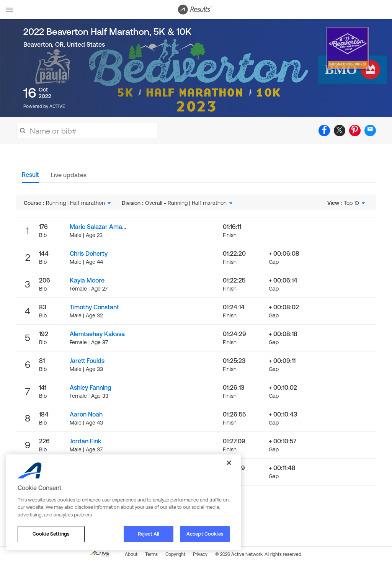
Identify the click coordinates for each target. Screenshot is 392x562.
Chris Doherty (89, 253)
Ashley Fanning (91, 387)
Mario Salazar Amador (101, 227)
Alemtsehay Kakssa (97, 334)
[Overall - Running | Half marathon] (189, 203)
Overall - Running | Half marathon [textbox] (186, 203)
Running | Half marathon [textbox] (75, 203)
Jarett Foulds (87, 361)
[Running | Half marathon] (79, 203)
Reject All (149, 534)
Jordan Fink (86, 441)
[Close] (229, 463)
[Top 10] (355, 203)
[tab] (30, 177)
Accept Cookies (205, 534)
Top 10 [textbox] (351, 203)
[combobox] (79, 203)
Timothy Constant (94, 307)
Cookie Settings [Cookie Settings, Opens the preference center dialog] (51, 534)
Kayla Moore (87, 280)
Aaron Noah (86, 414)
